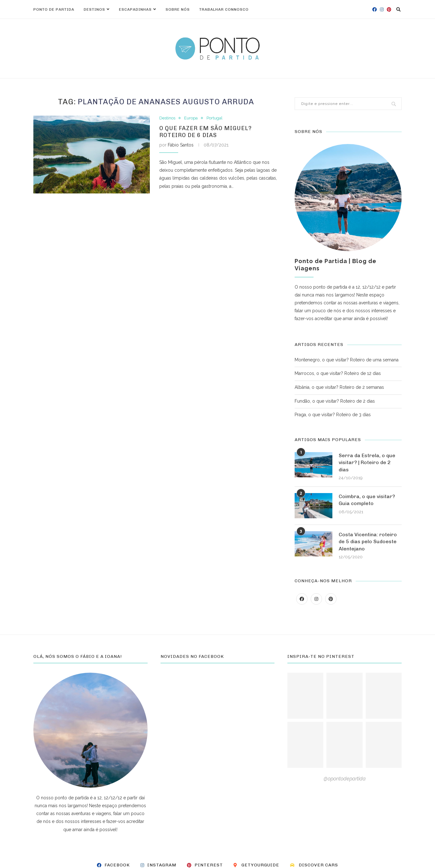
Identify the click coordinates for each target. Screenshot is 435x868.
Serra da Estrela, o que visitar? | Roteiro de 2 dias (367, 463)
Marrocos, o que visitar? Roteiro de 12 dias (338, 373)
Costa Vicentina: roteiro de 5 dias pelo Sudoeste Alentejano (368, 542)
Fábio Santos (181, 145)
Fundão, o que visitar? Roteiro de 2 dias (335, 401)
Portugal (215, 118)
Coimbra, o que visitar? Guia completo (367, 500)
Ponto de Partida (54, 9)
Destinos (94, 9)
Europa (191, 118)
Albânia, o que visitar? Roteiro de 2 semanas (339, 387)
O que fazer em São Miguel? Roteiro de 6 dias (206, 132)
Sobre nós (178, 9)
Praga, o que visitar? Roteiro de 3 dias (333, 415)
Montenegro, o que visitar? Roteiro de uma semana (347, 360)
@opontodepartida (345, 779)
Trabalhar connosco (224, 9)
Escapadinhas (135, 9)
